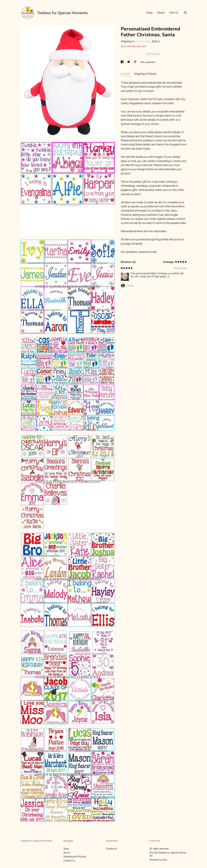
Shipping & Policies (145, 74)
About (161, 13)
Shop (150, 13)
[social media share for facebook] (122, 62)
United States (143, 41)
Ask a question (148, 62)
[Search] (185, 13)
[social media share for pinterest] (136, 62)
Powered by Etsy (158, 860)
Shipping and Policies (75, 857)
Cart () (174, 13)
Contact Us (69, 861)
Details (126, 74)
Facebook (112, 849)
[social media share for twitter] (129, 62)
